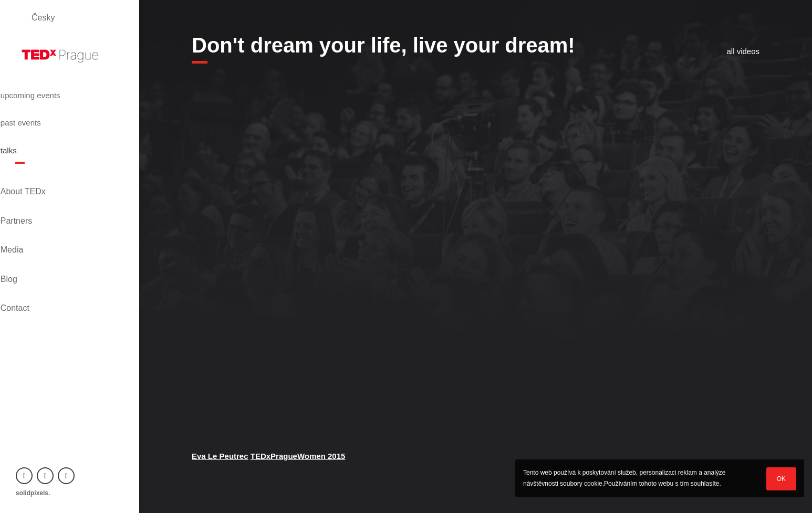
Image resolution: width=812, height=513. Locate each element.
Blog (24, 213)
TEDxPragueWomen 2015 (298, 456)
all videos (743, 51)
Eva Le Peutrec (220, 456)
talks (27, 129)
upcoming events (55, 91)
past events (42, 110)
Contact (30, 231)
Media (27, 196)
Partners (32, 178)
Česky (43, 18)
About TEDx (38, 160)
